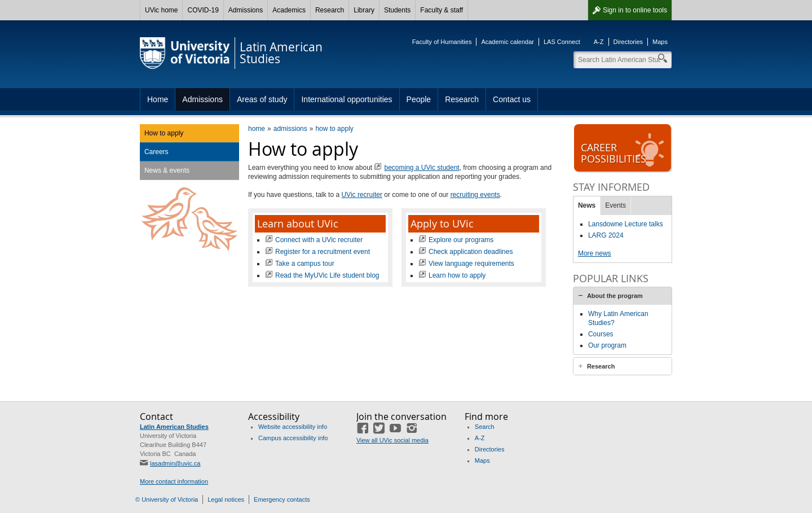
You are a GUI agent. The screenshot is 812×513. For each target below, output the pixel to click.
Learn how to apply (457, 275)
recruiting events (475, 195)
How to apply (164, 133)
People (419, 99)
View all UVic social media (392, 440)
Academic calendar (507, 42)
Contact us (512, 99)
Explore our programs (461, 240)
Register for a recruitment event (323, 252)
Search (485, 427)
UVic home (161, 10)
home (257, 129)
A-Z (599, 42)
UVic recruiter (361, 195)
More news (595, 253)
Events (615, 205)
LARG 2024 (606, 235)
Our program (607, 345)
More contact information (174, 481)
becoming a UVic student (422, 168)
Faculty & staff (442, 10)
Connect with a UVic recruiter (319, 240)
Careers (156, 152)
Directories (628, 42)
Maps (660, 42)
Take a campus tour (305, 264)
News (587, 205)
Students (397, 10)
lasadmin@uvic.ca (175, 463)
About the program (615, 296)
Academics (289, 10)
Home (158, 99)
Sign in (635, 10)
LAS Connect (562, 42)
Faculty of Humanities (442, 42)
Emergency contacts (282, 499)
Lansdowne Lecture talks (626, 224)
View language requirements (471, 264)
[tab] (623, 296)
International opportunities (347, 99)
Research (330, 10)
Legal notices (226, 499)
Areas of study (262, 99)
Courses (601, 334)
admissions (290, 129)
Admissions (246, 10)
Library (364, 10)
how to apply (334, 129)
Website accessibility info (293, 427)
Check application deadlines (471, 252)
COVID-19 (203, 10)
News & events (167, 170)
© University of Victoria (167, 499)
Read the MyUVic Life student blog (327, 275)
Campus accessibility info (293, 438)
